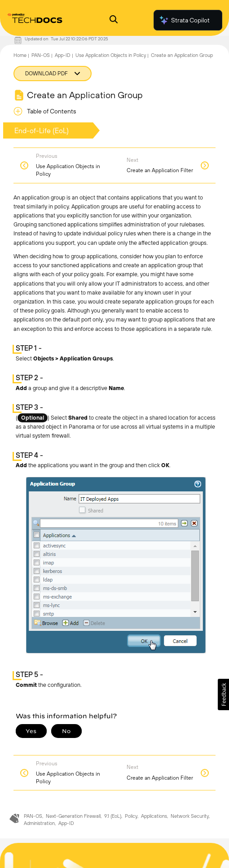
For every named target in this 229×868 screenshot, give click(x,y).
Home (20, 55)
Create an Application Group (182, 55)
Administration (39, 823)
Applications (154, 816)
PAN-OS (41, 55)
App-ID (63, 55)
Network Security (190, 816)
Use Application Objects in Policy (111, 55)
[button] (223, 694)
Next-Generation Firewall (73, 816)
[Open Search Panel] (114, 20)
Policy (131, 816)
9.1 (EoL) (113, 816)
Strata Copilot (184, 20)
